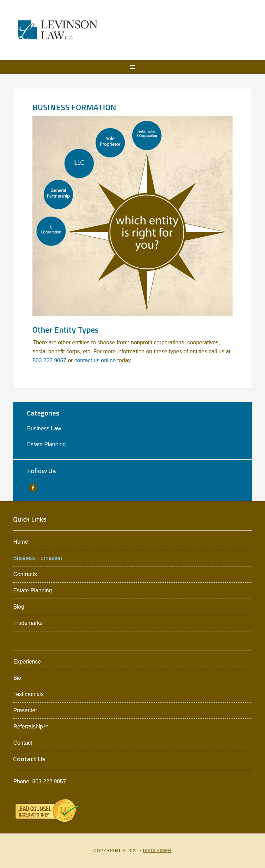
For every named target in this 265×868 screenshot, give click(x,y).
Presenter (25, 710)
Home (21, 542)
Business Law (44, 428)
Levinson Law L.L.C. (57, 30)
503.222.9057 (49, 360)
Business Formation (37, 558)
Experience (27, 662)
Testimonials (28, 694)
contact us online (95, 360)
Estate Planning (46, 444)
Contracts (25, 574)
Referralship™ (31, 727)
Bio (17, 678)
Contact (23, 743)
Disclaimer (157, 851)
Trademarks (28, 623)
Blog (19, 607)
